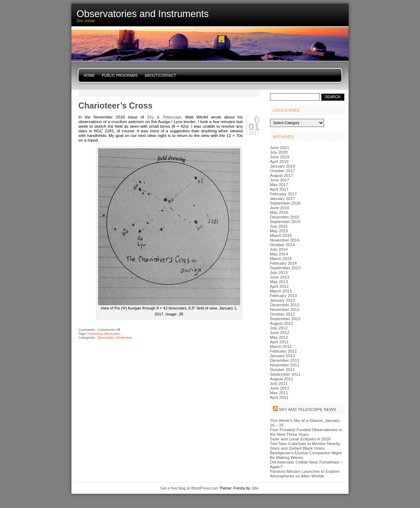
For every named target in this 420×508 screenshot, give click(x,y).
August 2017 (282, 175)
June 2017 (280, 180)
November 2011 (285, 365)
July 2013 (279, 272)
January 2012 (283, 356)
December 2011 (285, 360)
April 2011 (279, 397)
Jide (255, 488)
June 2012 (280, 332)
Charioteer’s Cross (116, 106)
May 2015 (279, 231)
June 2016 (280, 208)
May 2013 (279, 282)
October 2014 (283, 245)
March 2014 (281, 258)
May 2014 (279, 254)
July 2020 (279, 152)
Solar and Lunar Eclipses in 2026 (300, 439)
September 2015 (285, 221)
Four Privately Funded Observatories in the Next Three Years (306, 432)
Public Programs (120, 76)
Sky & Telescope (164, 117)
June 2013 (280, 277)
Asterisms (95, 334)
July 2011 (279, 383)
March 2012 (281, 346)
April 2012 (279, 342)
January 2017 (283, 198)
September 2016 (285, 203)
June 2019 (280, 157)
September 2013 (285, 268)
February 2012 (284, 351)
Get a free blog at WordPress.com (189, 488)
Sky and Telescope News (308, 409)
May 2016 (279, 212)
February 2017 (284, 194)
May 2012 (279, 337)
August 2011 (282, 379)
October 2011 (283, 369)
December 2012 (285, 305)
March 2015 (281, 235)
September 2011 (285, 374)
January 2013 (283, 300)
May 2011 (279, 393)
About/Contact (160, 76)
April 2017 (279, 189)
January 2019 (283, 166)
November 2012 (285, 309)
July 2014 (279, 249)
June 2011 (280, 388)
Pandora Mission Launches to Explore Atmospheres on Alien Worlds (305, 473)
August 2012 (282, 323)
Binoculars (112, 334)
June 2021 (280, 147)
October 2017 (283, 171)
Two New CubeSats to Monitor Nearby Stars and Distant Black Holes (305, 446)
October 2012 (283, 314)
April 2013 (279, 286)
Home (89, 76)
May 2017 (279, 184)
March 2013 (281, 291)
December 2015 (285, 217)
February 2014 (284, 263)
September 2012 (285, 319)
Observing (124, 337)
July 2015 (279, 226)
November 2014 (285, 240)
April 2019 (279, 161)
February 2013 (284, 295)
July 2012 (279, 328)
